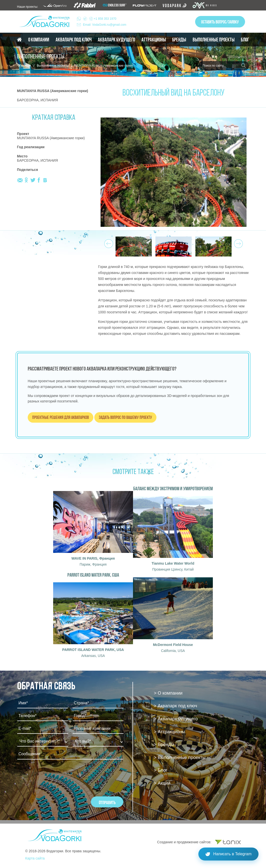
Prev (108, 242)
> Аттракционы (170, 732)
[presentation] (55, 777)
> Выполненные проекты (180, 757)
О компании (39, 40)
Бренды (179, 40)
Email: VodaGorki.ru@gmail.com (105, 25)
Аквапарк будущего (116, 40)
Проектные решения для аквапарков (61, 417)
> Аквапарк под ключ (176, 706)
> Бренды (164, 744)
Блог (245, 40)
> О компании (168, 693)
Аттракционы (154, 40)
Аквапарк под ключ (74, 40)
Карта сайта (35, 858)
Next (238, 242)
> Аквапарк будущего (176, 719)
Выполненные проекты (214, 40)
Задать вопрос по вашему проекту (125, 417)
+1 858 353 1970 (100, 19)
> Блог (161, 770)
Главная (25, 66)
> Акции (162, 783)
